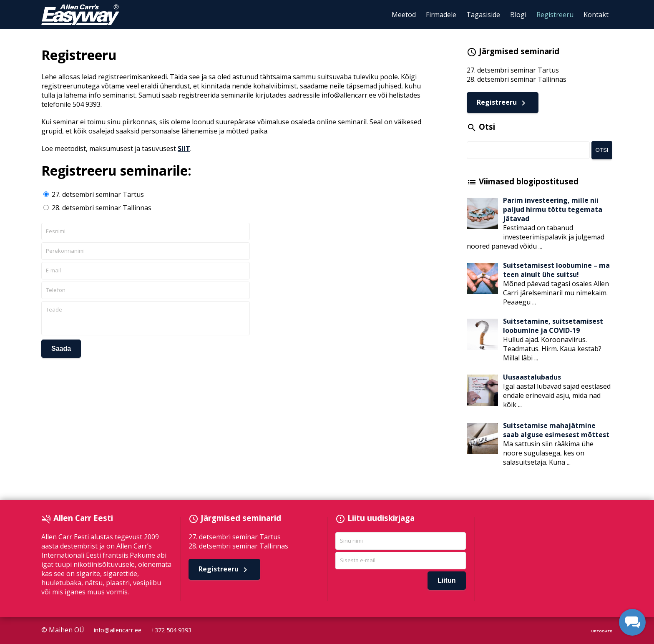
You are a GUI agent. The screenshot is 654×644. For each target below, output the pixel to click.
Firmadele (441, 15)
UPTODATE (602, 631)
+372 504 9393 (171, 630)
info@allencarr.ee (118, 630)
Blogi (518, 15)
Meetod (404, 15)
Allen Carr (80, 15)
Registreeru (555, 15)
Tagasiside (483, 15)
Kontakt (596, 15)
